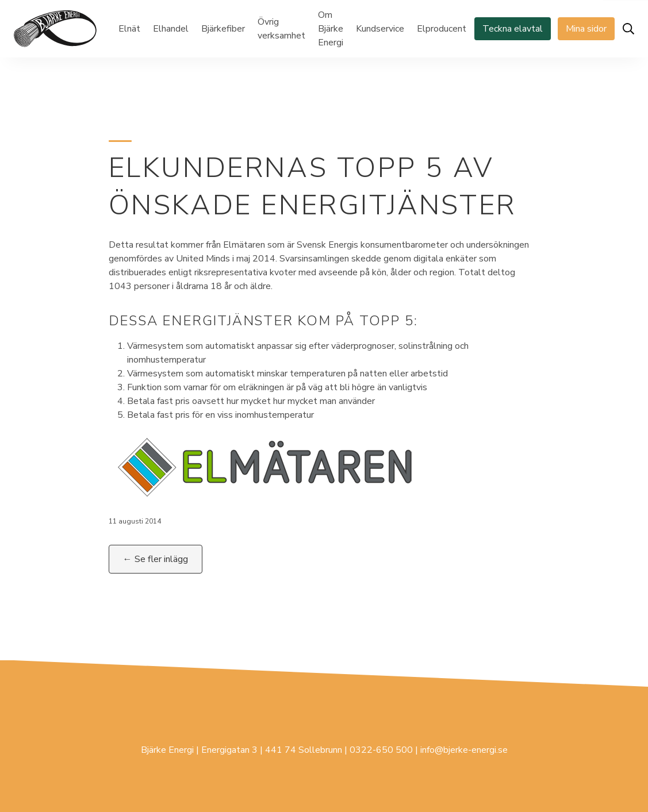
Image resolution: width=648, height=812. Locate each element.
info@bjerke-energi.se (464, 750)
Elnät (129, 29)
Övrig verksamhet (281, 29)
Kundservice (380, 29)
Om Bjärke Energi (331, 29)
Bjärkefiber (223, 29)
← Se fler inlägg (156, 559)
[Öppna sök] (628, 29)
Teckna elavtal (513, 29)
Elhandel (171, 29)
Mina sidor (586, 29)
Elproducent (442, 29)
